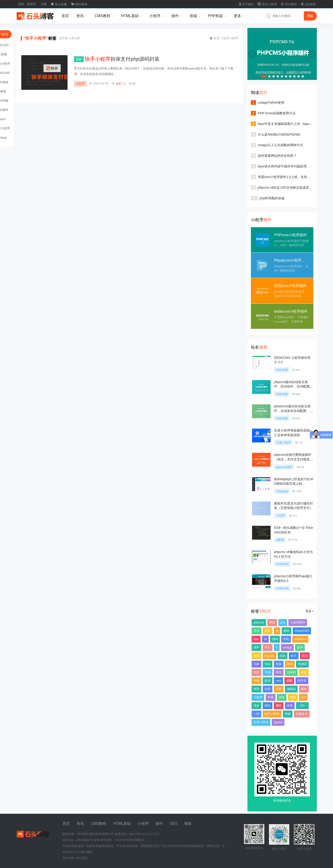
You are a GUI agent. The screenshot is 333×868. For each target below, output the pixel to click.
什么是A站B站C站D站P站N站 (279, 134)
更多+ (309, 611)
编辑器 (291, 689)
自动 (305, 656)
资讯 (82, 16)
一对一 (302, 706)
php (283, 622)
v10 (303, 697)
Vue (256, 639)
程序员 (302, 681)
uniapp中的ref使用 (271, 103)
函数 (289, 681)
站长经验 (282, 370)
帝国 (288, 714)
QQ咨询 (308, 4)
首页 (65, 16)
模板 (304, 672)
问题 (256, 681)
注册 (44, 4)
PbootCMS (302, 631)
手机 (286, 639)
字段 (268, 672)
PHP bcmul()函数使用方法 (277, 113)
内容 (268, 689)
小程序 (157, 16)
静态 (290, 664)
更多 (239, 16)
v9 (265, 639)
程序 (300, 647)
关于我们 (246, 4)
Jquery (278, 722)
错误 (256, 706)
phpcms (259, 622)
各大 (294, 656)
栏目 (256, 672)
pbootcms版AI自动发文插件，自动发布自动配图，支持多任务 (293, 411)
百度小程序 (283, 443)
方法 (256, 631)
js (277, 647)
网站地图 (68, 858)
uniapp (287, 647)
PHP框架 (217, 16)
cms (278, 681)
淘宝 (279, 672)
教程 (287, 631)
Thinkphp (282, 491)
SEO (174, 824)
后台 (268, 631)
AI (277, 631)
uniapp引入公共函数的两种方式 (281, 145)
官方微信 (289, 4)
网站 (272, 622)
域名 (283, 656)
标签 (256, 656)
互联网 (291, 672)
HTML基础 (132, 16)
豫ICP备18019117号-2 (145, 834)
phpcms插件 (284, 467)
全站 (268, 664)
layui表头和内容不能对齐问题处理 (282, 166)
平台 (268, 647)
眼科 (304, 689)
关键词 (302, 664)
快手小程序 (272, 714)
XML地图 (82, 858)
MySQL (270, 656)
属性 (279, 706)
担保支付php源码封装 (122, 59)
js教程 (280, 540)
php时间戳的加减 (272, 198)
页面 (279, 664)
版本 (268, 681)
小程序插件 (298, 622)
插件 (177, 16)
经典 (290, 706)
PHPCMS (282, 564)
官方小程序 (267, 4)
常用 (271, 697)
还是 (279, 689)
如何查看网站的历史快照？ (277, 156)
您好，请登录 (27, 4)
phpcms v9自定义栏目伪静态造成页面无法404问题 (294, 188)
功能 (256, 664)
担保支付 (302, 714)
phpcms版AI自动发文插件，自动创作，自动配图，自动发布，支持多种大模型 (293, 386)
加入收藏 (59, 4)
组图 (293, 697)
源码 (275, 639)
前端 (195, 16)
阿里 (256, 689)
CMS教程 (104, 16)
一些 (256, 714)
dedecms (300, 639)
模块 (268, 706)
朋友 (282, 697)
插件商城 (79, 4)
